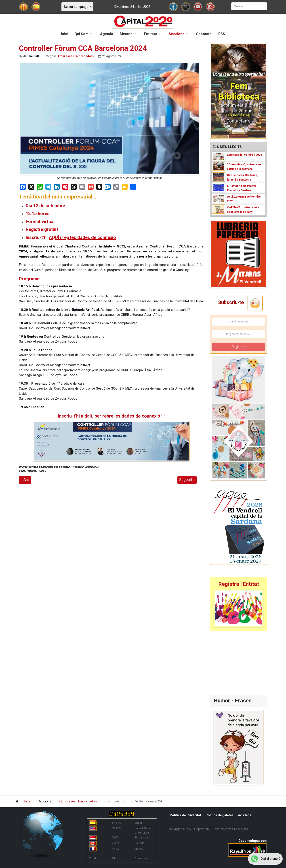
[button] (84, 34)
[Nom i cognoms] (239, 322)
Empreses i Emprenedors (76, 56)
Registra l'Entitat (239, 584)
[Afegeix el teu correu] (239, 334)
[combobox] (249, 6)
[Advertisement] (238, 662)
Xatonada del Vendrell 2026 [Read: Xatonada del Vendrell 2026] (244, 155)
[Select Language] (77, 7)
